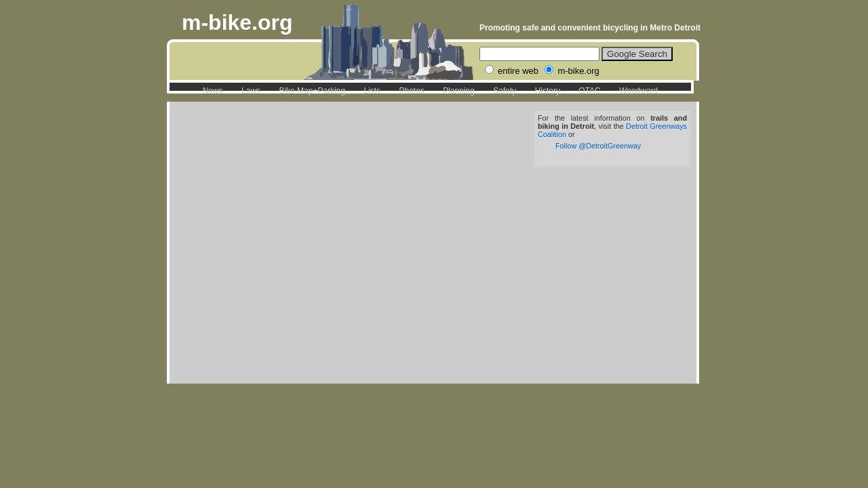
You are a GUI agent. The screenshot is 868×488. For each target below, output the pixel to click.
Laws (251, 91)
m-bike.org (237, 22)
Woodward (638, 91)
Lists (372, 91)
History (548, 91)
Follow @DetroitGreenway (598, 146)
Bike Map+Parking (312, 91)
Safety (505, 91)
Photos (412, 91)
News (213, 91)
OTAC (589, 91)
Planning (459, 91)
